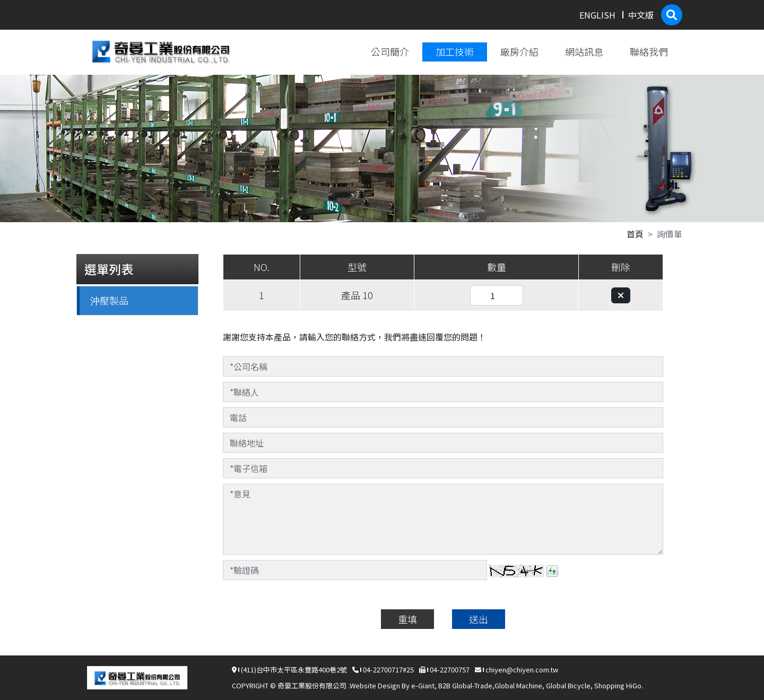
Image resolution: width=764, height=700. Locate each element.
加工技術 (455, 51)
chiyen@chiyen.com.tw (522, 670)
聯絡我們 (649, 51)
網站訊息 (584, 51)
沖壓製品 (109, 300)
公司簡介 (390, 51)
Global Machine (518, 685)
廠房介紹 (519, 51)
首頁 (635, 234)
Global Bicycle (568, 685)
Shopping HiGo (618, 685)
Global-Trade (472, 685)
